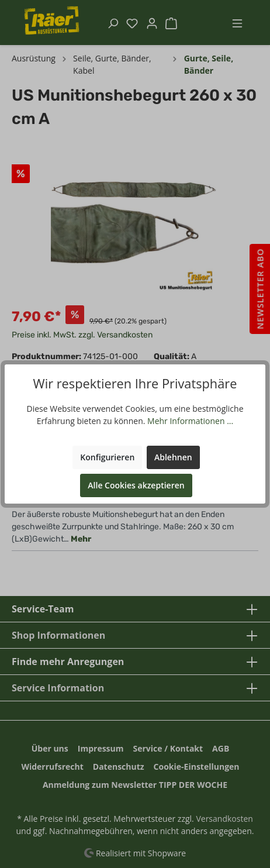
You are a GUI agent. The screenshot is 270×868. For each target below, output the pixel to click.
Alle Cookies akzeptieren (136, 485)
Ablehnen (173, 457)
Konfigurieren (107, 457)
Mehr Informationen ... (190, 421)
